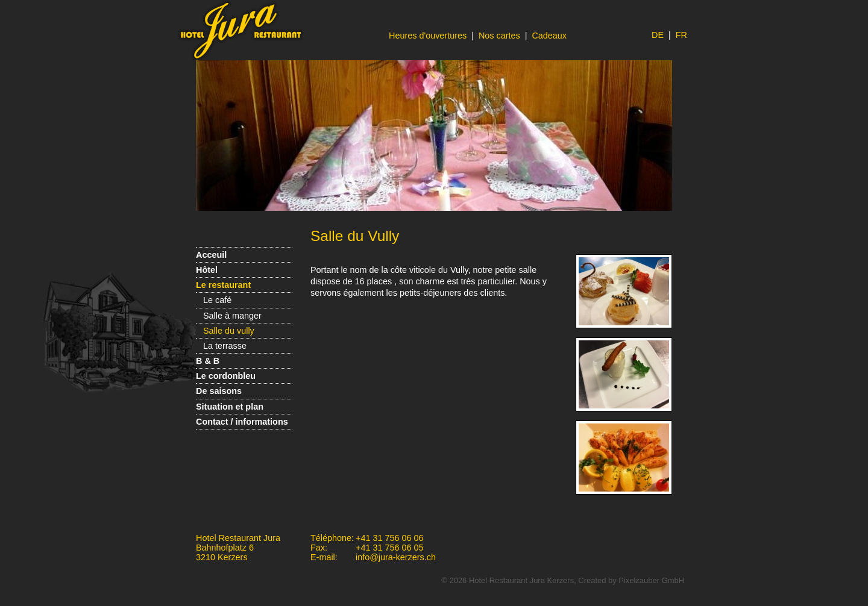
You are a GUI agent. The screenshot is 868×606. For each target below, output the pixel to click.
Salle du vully (229, 331)
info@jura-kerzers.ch (396, 557)
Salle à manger (232, 316)
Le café (217, 300)
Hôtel (207, 270)
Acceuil (211, 255)
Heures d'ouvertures (428, 36)
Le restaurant (223, 285)
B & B (208, 361)
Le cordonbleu (226, 376)
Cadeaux (549, 36)
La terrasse (225, 346)
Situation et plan (230, 407)
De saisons (219, 391)
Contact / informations (242, 422)
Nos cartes (499, 36)
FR (681, 35)
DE (658, 35)
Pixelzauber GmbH (651, 580)
